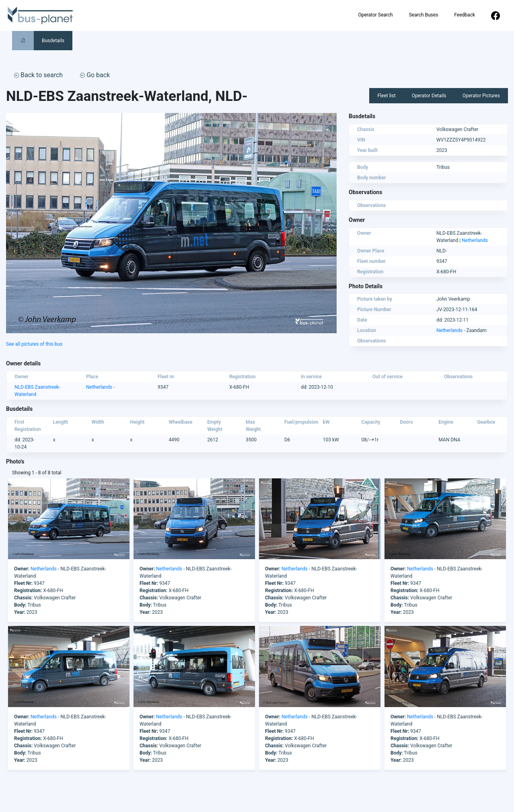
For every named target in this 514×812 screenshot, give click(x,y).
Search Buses (424, 15)
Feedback (465, 15)
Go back (95, 75)
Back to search (38, 75)
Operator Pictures (481, 96)
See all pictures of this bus (34, 344)
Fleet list (386, 96)
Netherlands (475, 240)
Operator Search (375, 15)
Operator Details (429, 96)
